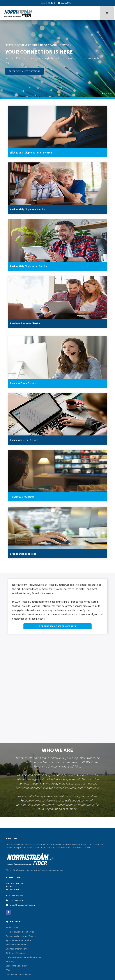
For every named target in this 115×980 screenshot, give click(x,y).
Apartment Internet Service (19, 940)
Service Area (12, 928)
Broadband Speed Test (17, 966)
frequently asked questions (25, 71)
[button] (107, 13)
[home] (21, 12)
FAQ (8, 970)
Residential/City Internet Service (21, 936)
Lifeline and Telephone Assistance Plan (24, 957)
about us (12, 838)
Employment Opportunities (18, 974)
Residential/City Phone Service (20, 932)
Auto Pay (10, 961)
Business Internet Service (18, 949)
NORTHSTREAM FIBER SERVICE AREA (57, 626)
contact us (13, 877)
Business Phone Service (17, 945)
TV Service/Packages (16, 953)
